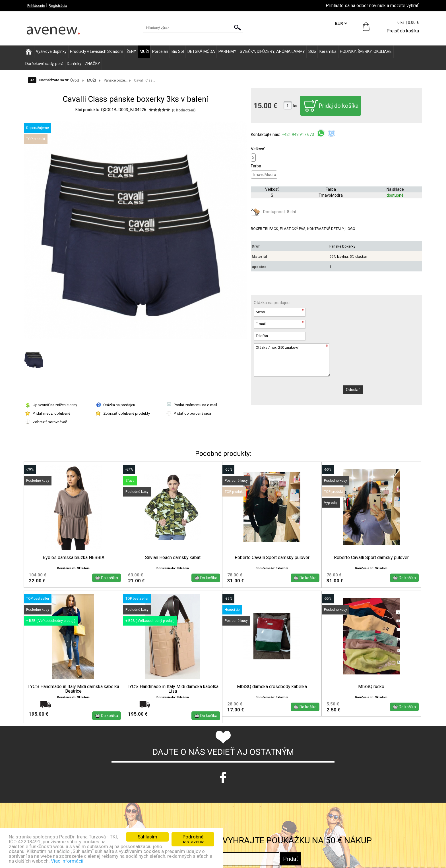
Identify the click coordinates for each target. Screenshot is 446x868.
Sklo (312, 51)
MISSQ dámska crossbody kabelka (272, 695)
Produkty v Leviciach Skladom (97, 51)
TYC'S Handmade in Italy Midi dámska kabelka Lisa (173, 698)
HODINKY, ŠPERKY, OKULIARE (366, 51)
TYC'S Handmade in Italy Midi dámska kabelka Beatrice (73, 698)
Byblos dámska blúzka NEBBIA (74, 558)
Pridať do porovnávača (192, 413)
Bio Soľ (178, 51)
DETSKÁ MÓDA (201, 51)
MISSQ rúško (371, 695)
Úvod (75, 80)
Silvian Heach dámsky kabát (173, 558)
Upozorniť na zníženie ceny (55, 405)
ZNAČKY (92, 64)
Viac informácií (67, 861)
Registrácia (58, 6)
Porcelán (160, 51)
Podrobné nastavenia (193, 839)
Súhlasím (147, 837)
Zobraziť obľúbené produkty (127, 413)
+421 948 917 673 (298, 134)
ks (295, 106)
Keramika (328, 51)
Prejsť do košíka (403, 31)
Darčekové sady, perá (44, 64)
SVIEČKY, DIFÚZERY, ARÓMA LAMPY (272, 51)
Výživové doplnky (51, 51)
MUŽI (144, 51)
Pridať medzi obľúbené (51, 413)
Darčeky (74, 64)
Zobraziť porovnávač (50, 422)
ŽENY (131, 51)
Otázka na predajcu (119, 405)
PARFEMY (227, 51)
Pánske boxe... (116, 80)
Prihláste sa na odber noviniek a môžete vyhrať (372, 6)
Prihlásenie (36, 6)
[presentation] (297, 391)
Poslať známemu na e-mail (195, 405)
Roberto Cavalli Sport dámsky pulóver (272, 558)
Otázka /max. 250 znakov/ (292, 360)
